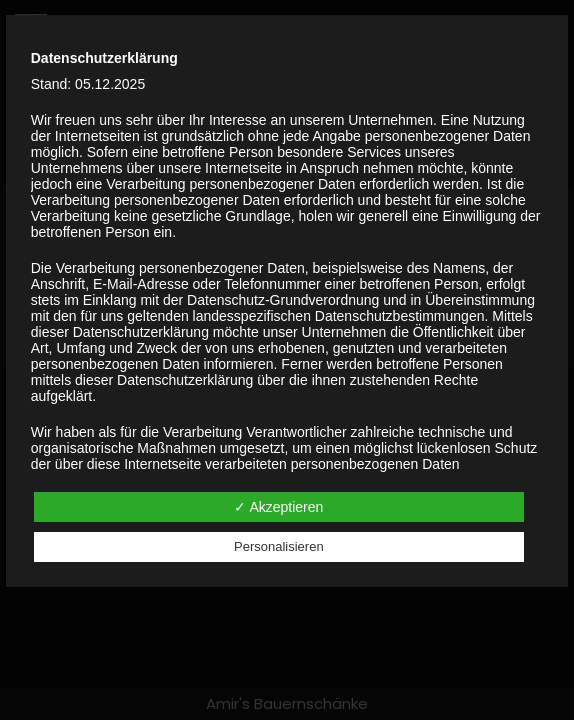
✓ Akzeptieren (278, 507)
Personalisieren (279, 546)
